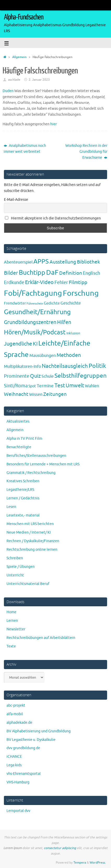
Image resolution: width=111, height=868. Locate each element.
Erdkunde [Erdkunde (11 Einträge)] (14, 283)
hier (54, 124)
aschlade (14, 80)
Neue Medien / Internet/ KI (29, 532)
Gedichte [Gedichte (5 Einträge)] (52, 303)
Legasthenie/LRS (20, 490)
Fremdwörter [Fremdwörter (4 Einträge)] (15, 303)
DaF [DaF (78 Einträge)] (52, 273)
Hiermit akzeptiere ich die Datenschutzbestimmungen (53, 218)
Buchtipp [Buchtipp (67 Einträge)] (32, 273)
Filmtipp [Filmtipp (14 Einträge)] (78, 283)
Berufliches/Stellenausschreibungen (36, 456)
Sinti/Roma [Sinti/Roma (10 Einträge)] (16, 386)
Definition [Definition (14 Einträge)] (71, 273)
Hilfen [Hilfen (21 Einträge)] (64, 322)
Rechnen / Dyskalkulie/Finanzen (33, 541)
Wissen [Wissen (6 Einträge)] (36, 395)
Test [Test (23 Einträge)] (60, 385)
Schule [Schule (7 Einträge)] (48, 376)
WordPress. (98, 863)
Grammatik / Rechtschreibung (31, 473)
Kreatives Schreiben (23, 481)
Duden (8, 91)
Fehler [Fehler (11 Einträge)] (61, 283)
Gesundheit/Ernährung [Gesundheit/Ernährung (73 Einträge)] (37, 312)
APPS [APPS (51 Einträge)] (41, 261)
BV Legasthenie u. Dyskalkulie (31, 740)
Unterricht (15, 575)
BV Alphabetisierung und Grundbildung (39, 731)
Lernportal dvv (18, 811)
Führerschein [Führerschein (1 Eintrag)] (35, 304)
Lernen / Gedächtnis (23, 498)
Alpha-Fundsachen (24, 17)
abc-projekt (16, 705)
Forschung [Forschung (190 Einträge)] (81, 293)
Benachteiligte (19, 447)
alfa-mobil (15, 714)
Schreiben (15, 558)
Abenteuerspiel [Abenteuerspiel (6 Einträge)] (18, 262)
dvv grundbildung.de (23, 748)
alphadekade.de (19, 723)
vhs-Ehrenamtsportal (24, 774)
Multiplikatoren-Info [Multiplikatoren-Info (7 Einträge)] (22, 366)
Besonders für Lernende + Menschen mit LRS (43, 464)
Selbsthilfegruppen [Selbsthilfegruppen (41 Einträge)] (81, 376)
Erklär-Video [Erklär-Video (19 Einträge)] (39, 282)
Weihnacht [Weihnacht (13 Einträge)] (16, 394)
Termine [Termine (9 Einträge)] (45, 386)
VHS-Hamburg (18, 782)
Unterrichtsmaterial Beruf (28, 584)
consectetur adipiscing (60, 848)
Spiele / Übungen (21, 567)
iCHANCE (14, 757)
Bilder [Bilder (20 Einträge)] (11, 273)
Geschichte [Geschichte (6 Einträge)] (71, 303)
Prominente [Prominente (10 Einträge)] (17, 376)
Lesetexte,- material (23, 515)
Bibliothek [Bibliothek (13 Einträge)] (88, 262)
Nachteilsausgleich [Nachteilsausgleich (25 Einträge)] (65, 366)
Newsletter (16, 629)
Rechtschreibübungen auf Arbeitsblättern (41, 638)
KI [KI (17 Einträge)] (35, 344)
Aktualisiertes (18, 421)
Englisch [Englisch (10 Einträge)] (91, 273)
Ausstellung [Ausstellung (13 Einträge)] (63, 262)
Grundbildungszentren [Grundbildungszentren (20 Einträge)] (30, 322)
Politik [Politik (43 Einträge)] (97, 366)
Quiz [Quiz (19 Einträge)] (35, 376)
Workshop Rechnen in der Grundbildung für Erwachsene (86, 152)
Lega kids (14, 765)
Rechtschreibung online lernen (32, 550)
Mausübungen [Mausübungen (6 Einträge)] (43, 356)
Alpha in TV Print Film (24, 439)
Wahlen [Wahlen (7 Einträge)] (92, 386)
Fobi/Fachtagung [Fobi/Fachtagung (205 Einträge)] (33, 293)
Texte (11, 646)
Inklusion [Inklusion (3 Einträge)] (73, 333)
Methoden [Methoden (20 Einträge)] (69, 355)
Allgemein (19, 57)
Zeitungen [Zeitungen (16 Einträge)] (55, 394)
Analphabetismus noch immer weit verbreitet (25, 149)
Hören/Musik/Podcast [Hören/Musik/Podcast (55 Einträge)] (35, 332)
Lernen (12, 621)
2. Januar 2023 (39, 80)
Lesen (11, 507)
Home (11, 612)
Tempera (80, 863)
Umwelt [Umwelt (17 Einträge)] (75, 386)
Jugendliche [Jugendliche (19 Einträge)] (18, 344)
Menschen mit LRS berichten (30, 524)
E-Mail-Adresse (16, 200)
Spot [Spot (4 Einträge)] (32, 386)
